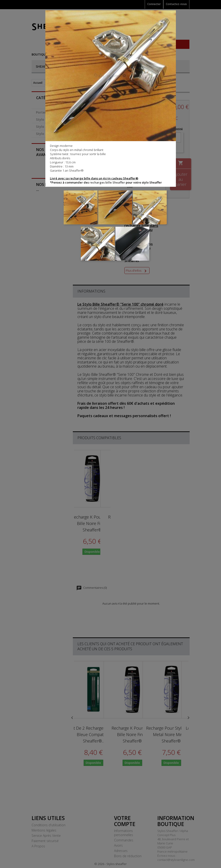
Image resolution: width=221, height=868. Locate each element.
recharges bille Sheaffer (107, 182)
